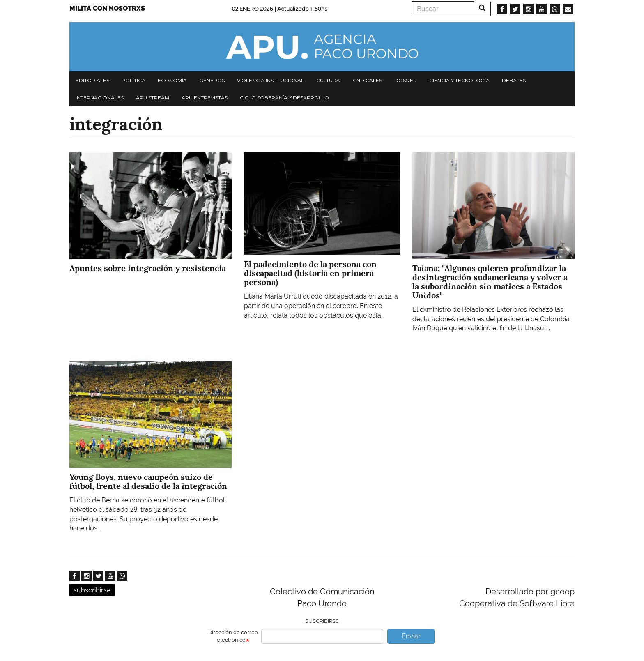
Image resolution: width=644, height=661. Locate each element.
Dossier (406, 80)
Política (133, 80)
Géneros (212, 80)
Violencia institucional (270, 80)
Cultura (328, 80)
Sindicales (367, 80)
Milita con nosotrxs (107, 8)
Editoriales (92, 80)
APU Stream (153, 98)
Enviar (411, 636)
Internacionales (100, 98)
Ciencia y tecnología (459, 80)
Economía (172, 80)
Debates (514, 80)
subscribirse (92, 590)
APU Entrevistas (205, 98)
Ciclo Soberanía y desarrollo (284, 98)
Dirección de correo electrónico (233, 636)
